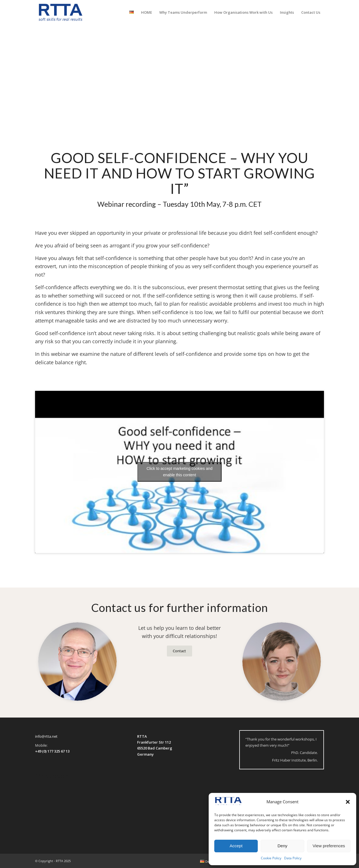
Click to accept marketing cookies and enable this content (180, 472)
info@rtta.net (46, 736)
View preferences (329, 846)
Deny (282, 846)
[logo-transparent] (61, 12)
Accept (236, 846)
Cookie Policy (271, 858)
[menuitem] (132, 12)
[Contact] (179, 651)
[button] (348, 802)
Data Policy (293, 858)
